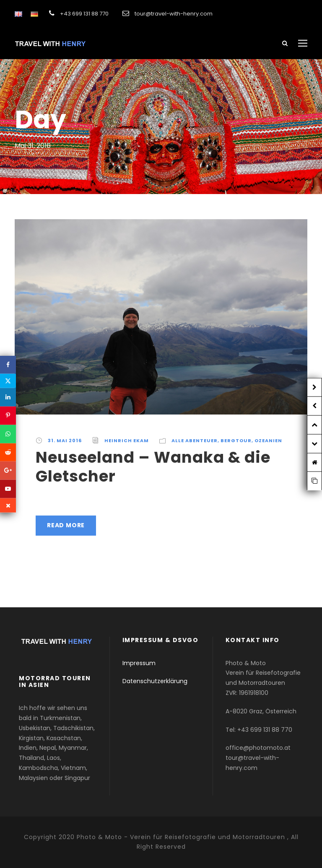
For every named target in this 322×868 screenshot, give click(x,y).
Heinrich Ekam (127, 440)
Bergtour (236, 440)
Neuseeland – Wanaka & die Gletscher (153, 466)
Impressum (139, 663)
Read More (66, 525)
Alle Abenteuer (195, 440)
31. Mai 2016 (65, 440)
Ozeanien (268, 440)
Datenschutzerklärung (155, 681)
